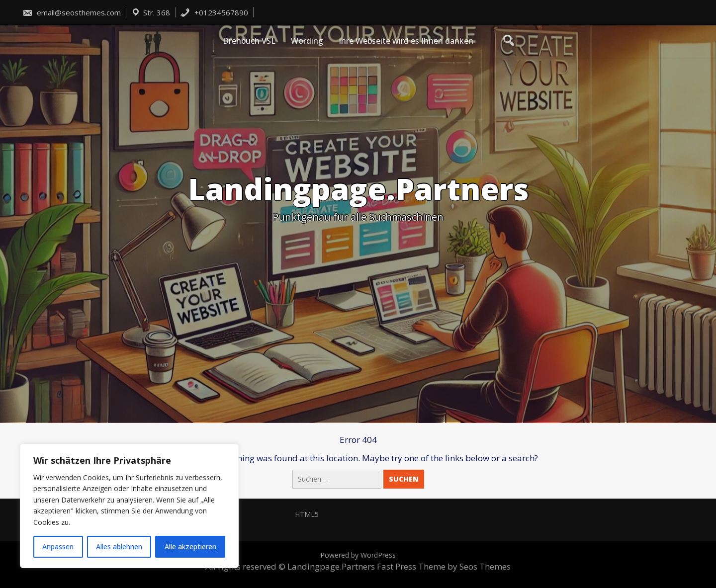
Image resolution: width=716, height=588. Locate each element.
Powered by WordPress (358, 555)
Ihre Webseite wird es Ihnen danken (406, 41)
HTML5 (307, 514)
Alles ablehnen (119, 546)
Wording (307, 41)
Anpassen (58, 546)
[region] (129, 506)
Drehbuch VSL (249, 41)
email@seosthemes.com (72, 12)
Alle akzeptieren (190, 546)
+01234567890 (214, 12)
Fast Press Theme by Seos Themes (444, 566)
